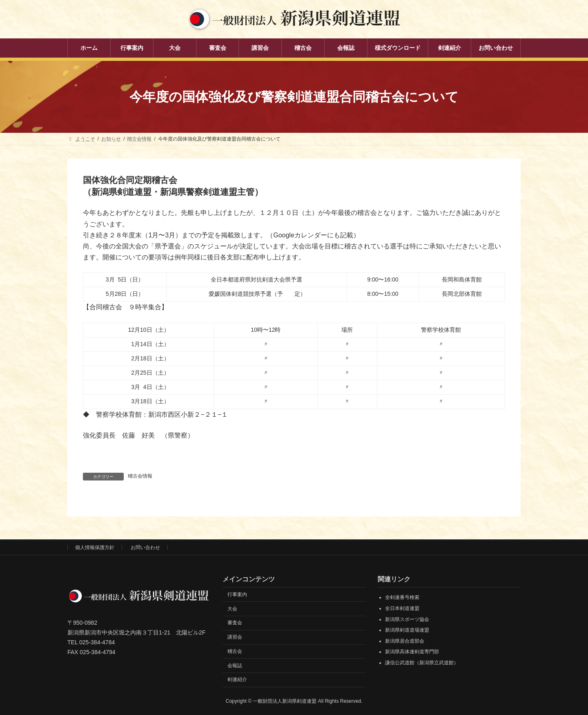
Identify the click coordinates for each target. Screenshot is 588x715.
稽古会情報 (140, 476)
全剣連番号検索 (402, 597)
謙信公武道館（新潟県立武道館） (422, 663)
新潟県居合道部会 (405, 641)
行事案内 (237, 594)
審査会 (235, 623)
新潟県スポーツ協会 (407, 619)
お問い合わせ (145, 547)
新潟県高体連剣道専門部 (412, 652)
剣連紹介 (237, 679)
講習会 (235, 637)
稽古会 (235, 651)
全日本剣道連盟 (402, 608)
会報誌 (235, 665)
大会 (232, 608)
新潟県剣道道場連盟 (407, 630)
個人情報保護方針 (95, 547)
